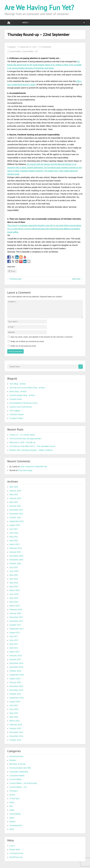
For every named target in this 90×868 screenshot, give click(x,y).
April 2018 (14, 605)
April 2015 (14, 720)
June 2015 (14, 713)
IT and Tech (14, 802)
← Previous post (14, 279)
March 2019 (15, 594)
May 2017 (14, 647)
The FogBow (15, 414)
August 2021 (15, 528)
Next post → (77, 279)
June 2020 (14, 574)
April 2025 (14, 490)
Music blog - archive (18, 395)
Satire (12, 813)
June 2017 (14, 644)
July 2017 (14, 640)
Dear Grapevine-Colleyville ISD (34, 470)
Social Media (15, 817)
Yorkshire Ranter (17, 418)
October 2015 (15, 697)
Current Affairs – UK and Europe (23, 787)
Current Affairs (15, 51)
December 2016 (16, 667)
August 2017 (15, 636)
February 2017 (16, 659)
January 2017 (15, 663)
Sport (12, 821)
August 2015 (15, 705)
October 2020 (15, 567)
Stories (13, 825)
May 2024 (14, 498)
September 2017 (17, 632)
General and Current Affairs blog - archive (27, 391)
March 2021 (15, 548)
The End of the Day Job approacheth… (26, 442)
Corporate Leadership (19, 775)
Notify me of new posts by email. (23, 349)
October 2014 (15, 743)
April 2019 (14, 590)
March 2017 (15, 655)
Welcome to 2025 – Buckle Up (22, 446)
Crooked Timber (16, 422)
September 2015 (17, 701)
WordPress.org (16, 860)
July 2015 (14, 709)
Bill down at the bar (18, 767)
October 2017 (15, 628)
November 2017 (16, 624)
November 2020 (16, 563)
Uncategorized (16, 829)
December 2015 (16, 690)
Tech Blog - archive (18, 387)
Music (12, 806)
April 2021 (14, 544)
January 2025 (15, 494)
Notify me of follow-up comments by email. (27, 345)
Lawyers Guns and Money (21, 410)
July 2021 (14, 532)
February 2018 (16, 613)
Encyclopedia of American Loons (23, 406)
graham (13, 47)
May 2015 (14, 716)
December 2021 (16, 513)
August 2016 (15, 682)
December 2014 (16, 736)
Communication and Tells (20, 771)
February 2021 (16, 551)
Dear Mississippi (25, 474)
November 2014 (16, 739)
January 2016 (15, 686)
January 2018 (15, 617)
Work (12, 833)
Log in (12, 849)
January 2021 (15, 555)
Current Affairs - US (30, 51)
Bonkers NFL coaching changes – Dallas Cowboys (31, 453)
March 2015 (15, 724)
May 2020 (14, 578)
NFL (11, 810)
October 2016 (15, 674)
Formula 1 (14, 794)
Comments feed (16, 857)
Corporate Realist (17, 779)
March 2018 (15, 609)
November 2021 (16, 517)
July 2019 (14, 582)
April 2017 (14, 651)
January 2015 (15, 732)
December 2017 (16, 620)
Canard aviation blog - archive (22, 399)
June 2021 (14, 536)
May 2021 (14, 540)
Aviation (13, 763)
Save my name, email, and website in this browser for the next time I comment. (42, 340)
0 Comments (46, 47)
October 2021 (15, 521)
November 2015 (16, 693)
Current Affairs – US (18, 790)
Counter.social (16, 402)
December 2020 (16, 559)
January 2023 (15, 502)
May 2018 (14, 601)
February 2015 (16, 728)
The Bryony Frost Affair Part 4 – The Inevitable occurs (32, 450)
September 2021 (17, 525)
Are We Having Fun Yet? (39, 7)
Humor (12, 798)
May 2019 (14, 586)
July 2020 (14, 571)
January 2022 (15, 509)
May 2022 (14, 505)
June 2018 (14, 597)
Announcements (16, 760)
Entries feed (15, 853)
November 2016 (16, 670)
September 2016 (17, 678)
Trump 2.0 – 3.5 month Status (22, 438)
